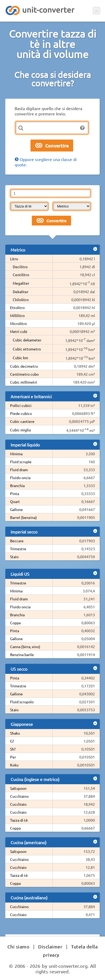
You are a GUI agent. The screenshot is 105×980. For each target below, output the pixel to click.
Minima (16, 454)
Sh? (13, 749)
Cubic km (20, 358)
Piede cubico (21, 413)
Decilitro (20, 267)
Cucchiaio (18, 804)
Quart (15, 501)
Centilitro (21, 275)
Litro (14, 259)
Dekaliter (21, 292)
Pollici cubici (21, 405)
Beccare (17, 541)
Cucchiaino (19, 796)
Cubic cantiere (22, 421)
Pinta (15, 493)
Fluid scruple (21, 462)
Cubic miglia (20, 430)
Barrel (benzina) (23, 517)
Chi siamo (19, 946)
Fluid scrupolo (22, 702)
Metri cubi (19, 331)
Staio (14, 557)
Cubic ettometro (27, 349)
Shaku (15, 733)
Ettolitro (17, 307)
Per (13, 757)
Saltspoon (18, 788)
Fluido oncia (20, 478)
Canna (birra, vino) (25, 647)
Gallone (16, 509)
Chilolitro (21, 300)
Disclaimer (50, 946)
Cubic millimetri (24, 382)
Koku (14, 765)
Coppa (15, 623)
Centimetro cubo (24, 374)
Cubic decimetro (24, 366)
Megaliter (21, 283)
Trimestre (18, 549)
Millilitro (17, 315)
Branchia (17, 485)
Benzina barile (22, 654)
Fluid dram (19, 470)
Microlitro (18, 323)
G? (12, 741)
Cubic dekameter (27, 340)
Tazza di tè (19, 820)
